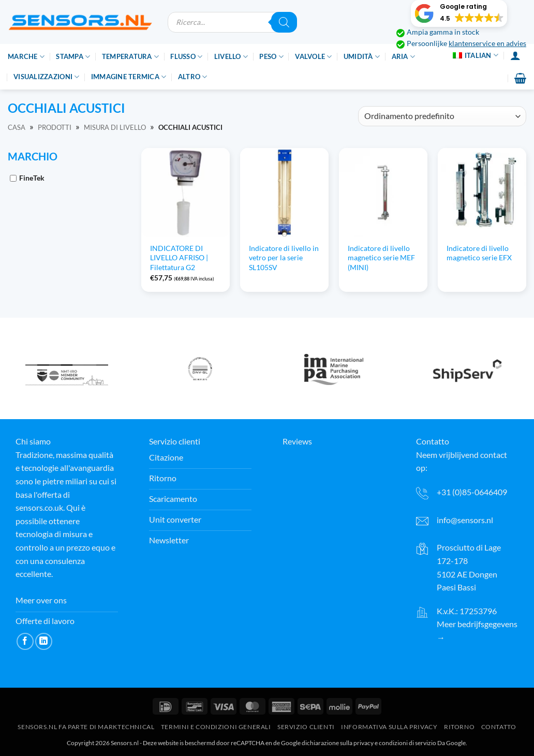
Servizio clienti (306, 727)
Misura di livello (115, 127)
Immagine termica (129, 77)
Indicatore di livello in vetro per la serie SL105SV (284, 258)
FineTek (32, 178)
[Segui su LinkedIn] (44, 641)
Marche (26, 57)
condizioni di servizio (407, 743)
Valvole (313, 57)
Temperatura (130, 57)
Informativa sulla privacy (389, 727)
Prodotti (55, 127)
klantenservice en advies (487, 43)
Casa (17, 127)
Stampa (73, 57)
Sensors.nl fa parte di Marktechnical (86, 727)
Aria (403, 57)
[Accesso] (515, 55)
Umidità (362, 57)
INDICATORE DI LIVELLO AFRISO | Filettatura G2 (179, 258)
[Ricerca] (284, 22)
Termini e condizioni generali (216, 727)
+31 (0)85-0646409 (472, 492)
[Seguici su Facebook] (25, 641)
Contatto (499, 727)
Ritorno (459, 727)
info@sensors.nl (465, 520)
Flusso (186, 57)
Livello (231, 57)
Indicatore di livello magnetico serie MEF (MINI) (381, 258)
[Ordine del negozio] (442, 116)
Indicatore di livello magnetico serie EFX (479, 253)
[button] (459, 13)
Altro (193, 77)
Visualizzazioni (46, 77)
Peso (271, 57)
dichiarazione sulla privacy (338, 743)
